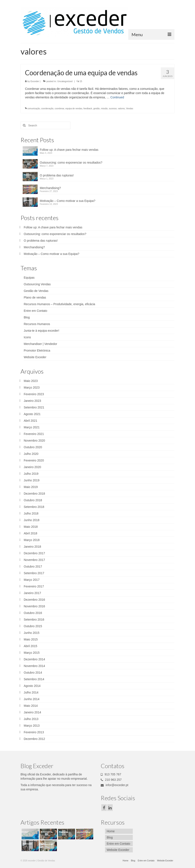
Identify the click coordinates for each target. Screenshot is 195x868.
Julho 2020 (31, 454)
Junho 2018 (32, 520)
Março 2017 (32, 580)
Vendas (129, 109)
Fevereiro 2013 (34, 732)
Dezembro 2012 (34, 739)
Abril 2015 (30, 646)
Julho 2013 (31, 719)
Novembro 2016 (34, 606)
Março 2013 (32, 726)
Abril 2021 (30, 421)
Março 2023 (32, 387)
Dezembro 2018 (34, 494)
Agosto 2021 (32, 414)
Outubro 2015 (33, 626)
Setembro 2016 (34, 620)
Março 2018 (32, 540)
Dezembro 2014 (34, 659)
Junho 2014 (32, 699)
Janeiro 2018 (32, 547)
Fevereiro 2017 (34, 586)
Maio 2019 (31, 487)
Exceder (35, 81)
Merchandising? (50, 188)
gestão (96, 109)
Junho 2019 (32, 480)
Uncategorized (65, 81)
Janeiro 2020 (32, 467)
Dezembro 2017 (34, 553)
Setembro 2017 (34, 573)
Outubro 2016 (33, 613)
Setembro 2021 (34, 407)
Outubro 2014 (33, 673)
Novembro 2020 (34, 441)
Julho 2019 (31, 474)
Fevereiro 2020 (34, 460)
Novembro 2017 (34, 560)
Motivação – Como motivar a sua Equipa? (68, 201)
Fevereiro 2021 (34, 434)
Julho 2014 (31, 692)
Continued (117, 97)
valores (121, 109)
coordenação (47, 109)
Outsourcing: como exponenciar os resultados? (71, 163)
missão (104, 109)
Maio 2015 (31, 639)
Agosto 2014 (32, 686)
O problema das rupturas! (57, 175)
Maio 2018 (31, 527)
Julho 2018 (31, 513)
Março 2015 (32, 653)
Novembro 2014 (34, 666)
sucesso (113, 109)
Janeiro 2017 (32, 593)
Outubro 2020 (33, 447)
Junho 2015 (32, 633)
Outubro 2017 (33, 566)
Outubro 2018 (33, 500)
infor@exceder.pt (114, 785)
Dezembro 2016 (34, 600)
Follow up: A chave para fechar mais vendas (69, 150)
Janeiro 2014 (32, 712)
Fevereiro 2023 (34, 394)
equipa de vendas (74, 109)
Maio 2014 (31, 706)
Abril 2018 (30, 533)
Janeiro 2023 (32, 401)
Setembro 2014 (34, 679)
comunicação (34, 109)
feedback (88, 109)
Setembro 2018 (34, 507)
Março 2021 (32, 427)
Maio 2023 (31, 381)
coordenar (59, 109)
